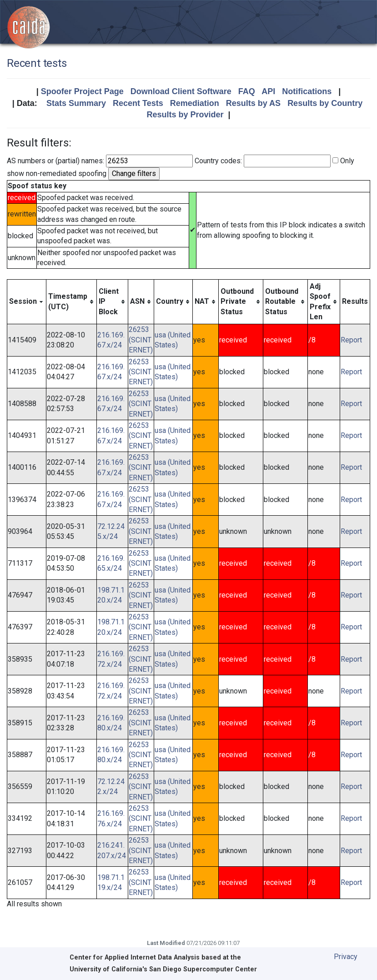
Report (351, 340)
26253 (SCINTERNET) (141, 340)
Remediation (195, 103)
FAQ (247, 91)
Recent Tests (138, 103)
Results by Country (325, 103)
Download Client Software (181, 91)
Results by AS (253, 103)
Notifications (307, 91)
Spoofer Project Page (82, 91)
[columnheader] (27, 302)
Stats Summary (76, 103)
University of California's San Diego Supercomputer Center (163, 969)
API (268, 91)
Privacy (346, 957)
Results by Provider (185, 115)
